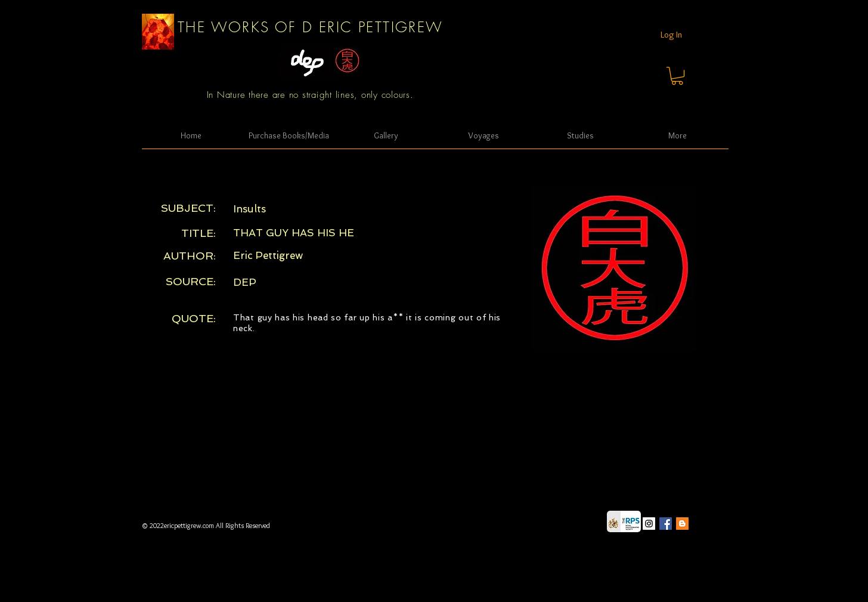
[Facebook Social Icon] (666, 524)
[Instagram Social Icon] (649, 524)
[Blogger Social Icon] (682, 524)
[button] (677, 76)
